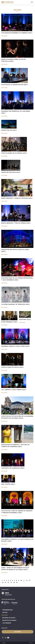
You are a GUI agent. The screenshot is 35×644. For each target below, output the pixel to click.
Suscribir (17, 632)
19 (17, 582)
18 (14, 582)
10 (21, 580)
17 (11, 582)
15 (5, 582)
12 (27, 580)
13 (29, 580)
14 (3, 582)
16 (8, 582)
